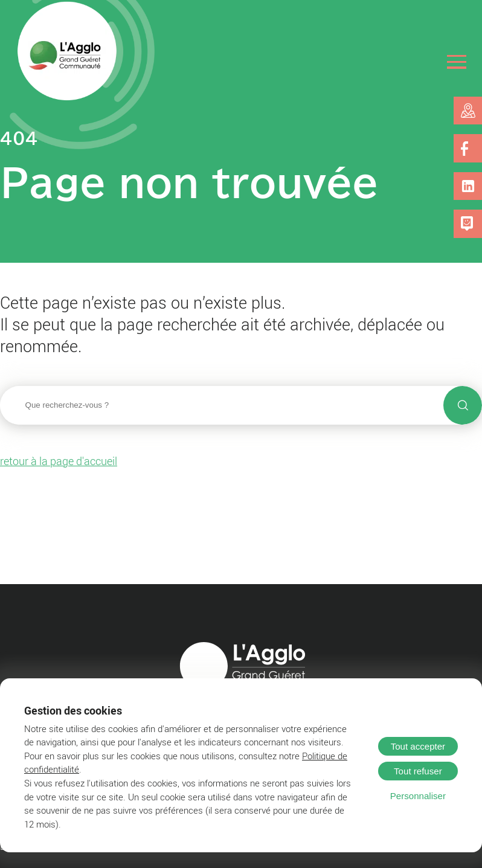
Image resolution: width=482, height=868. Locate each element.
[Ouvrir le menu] (457, 62)
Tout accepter (418, 746)
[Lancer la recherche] (463, 405)
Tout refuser (418, 771)
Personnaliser (418, 796)
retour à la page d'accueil (59, 461)
